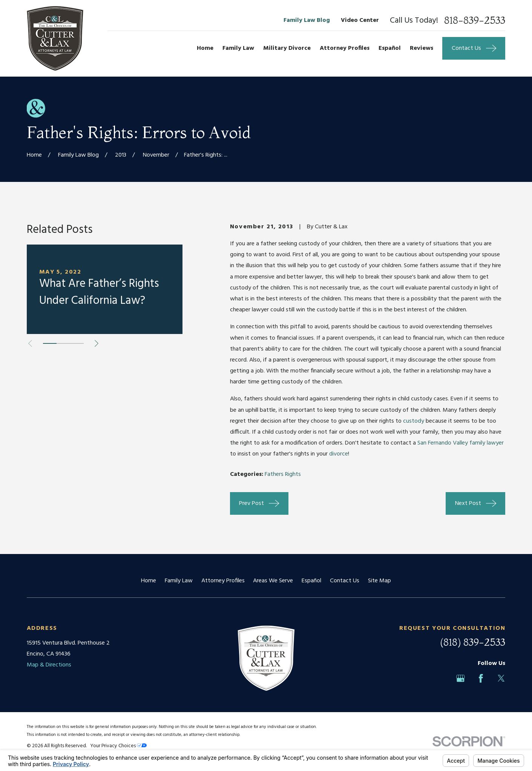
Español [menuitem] (390, 48)
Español (311, 581)
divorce (339, 454)
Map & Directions (49, 665)
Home (149, 581)
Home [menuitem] (205, 48)
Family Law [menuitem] (238, 48)
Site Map (379, 581)
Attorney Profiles (223, 581)
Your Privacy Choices (118, 746)
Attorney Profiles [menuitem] (345, 48)
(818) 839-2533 (473, 642)
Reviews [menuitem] (422, 48)
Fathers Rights (283, 474)
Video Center (360, 20)
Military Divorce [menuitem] (287, 48)
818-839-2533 (475, 21)
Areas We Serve (273, 581)
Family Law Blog (307, 20)
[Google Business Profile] (461, 678)
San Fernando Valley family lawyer (461, 443)
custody (414, 421)
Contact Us (345, 581)
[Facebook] (481, 678)
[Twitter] (501, 678)
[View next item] (97, 343)
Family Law (179, 581)
